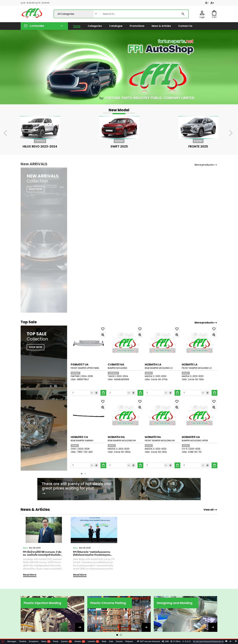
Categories (95, 26)
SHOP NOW (36, 347)
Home (77, 26)
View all (210, 510)
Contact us (185, 26)
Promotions (137, 26)
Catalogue (116, 26)
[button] (44, 26)
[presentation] (7, 134)
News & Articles (161, 26)
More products (206, 323)
